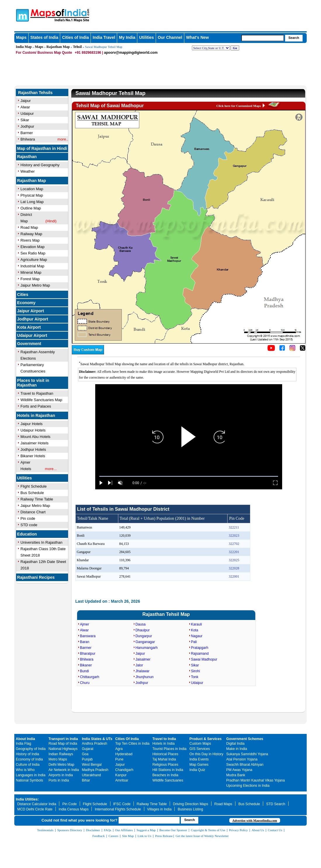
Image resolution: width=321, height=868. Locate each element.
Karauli (196, 624)
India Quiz (197, 770)
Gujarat (87, 749)
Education (27, 534)
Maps (39, 47)
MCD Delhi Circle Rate (35, 809)
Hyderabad (124, 754)
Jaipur (140, 654)
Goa (85, 754)
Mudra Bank (236, 775)
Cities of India (75, 37)
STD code (29, 525)
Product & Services (206, 739)
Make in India (237, 749)
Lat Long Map (32, 202)
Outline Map (31, 208)
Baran (85, 642)
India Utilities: (27, 799)
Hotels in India (164, 744)
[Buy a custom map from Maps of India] (88, 353)
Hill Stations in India (168, 770)
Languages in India (31, 775)
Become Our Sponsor (173, 830)
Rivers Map (30, 240)
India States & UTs (97, 739)
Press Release (164, 836)
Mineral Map (31, 272)
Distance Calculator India (37, 804)
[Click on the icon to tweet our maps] (303, 350)
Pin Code (69, 804)
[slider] (189, 476)
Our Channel (170, 37)
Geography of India (31, 749)
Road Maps (223, 804)
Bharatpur (88, 654)
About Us (258, 830)
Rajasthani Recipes (36, 577)
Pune (119, 759)
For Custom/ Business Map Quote (44, 53)
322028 (234, 568)
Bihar (86, 780)
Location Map (32, 189)
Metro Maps (58, 759)
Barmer (86, 648)
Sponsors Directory (70, 830)
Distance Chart (33, 512)
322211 (234, 527)
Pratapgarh (200, 648)
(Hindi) (51, 221)
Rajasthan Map (58, 47)
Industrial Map (32, 266)
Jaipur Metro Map (35, 285)
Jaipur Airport (31, 311)
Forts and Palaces (36, 406)
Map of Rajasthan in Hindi (42, 148)
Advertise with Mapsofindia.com (255, 820)
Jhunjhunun (145, 677)
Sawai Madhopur (204, 659)
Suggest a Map (146, 830)
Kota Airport (29, 327)
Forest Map (30, 279)
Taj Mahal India (164, 759)
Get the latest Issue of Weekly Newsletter (202, 836)
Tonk (195, 677)
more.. (63, 139)
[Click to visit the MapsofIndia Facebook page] (282, 350)
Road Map (29, 227)
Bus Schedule (32, 493)
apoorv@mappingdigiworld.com (131, 53)
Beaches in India (165, 775)
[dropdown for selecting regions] (211, 48)
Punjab (87, 759)
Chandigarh (124, 770)
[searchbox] (263, 38)
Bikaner (86, 665)
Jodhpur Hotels (33, 449)
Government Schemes (245, 739)
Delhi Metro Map (61, 765)
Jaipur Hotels (32, 424)
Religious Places (165, 765)
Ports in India (59, 780)
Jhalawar (143, 671)
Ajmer (85, 624)
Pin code (28, 518)
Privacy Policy (238, 830)
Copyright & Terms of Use (208, 830)
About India (25, 739)
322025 (234, 560)
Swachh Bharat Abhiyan (245, 765)
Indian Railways (61, 754)
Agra (119, 749)
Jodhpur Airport (33, 319)
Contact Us (275, 830)
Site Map (128, 836)
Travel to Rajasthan (37, 393)
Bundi (85, 671)
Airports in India (61, 775)
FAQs (107, 830)
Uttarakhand (91, 775)
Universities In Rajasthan (41, 542)
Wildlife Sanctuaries (168, 780)
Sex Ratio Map (33, 253)
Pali (194, 642)
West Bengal (92, 765)
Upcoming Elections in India (248, 786)
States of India (44, 37)
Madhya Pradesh (95, 770)
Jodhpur (142, 683)
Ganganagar (145, 642)
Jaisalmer (143, 659)
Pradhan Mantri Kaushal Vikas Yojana (256, 780)
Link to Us (144, 836)
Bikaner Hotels (33, 456)
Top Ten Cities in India (132, 744)
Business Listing (190, 809)
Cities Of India (127, 739)
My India (127, 37)
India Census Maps (74, 809)
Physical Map (32, 195)
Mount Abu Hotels (35, 437)
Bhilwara (87, 659)
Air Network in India (64, 770)
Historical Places (165, 754)
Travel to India (164, 739)
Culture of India (28, 765)
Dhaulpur (143, 630)
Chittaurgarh (90, 677)
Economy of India (29, 759)
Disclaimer (93, 830)
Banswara (88, 636)
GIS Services (200, 749)
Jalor (139, 665)
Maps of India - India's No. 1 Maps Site (43, 12)
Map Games (199, 765)
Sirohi (196, 671)
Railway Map (31, 234)
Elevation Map (32, 247)
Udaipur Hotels (33, 430)
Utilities (146, 37)
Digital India (236, 744)
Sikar (195, 665)
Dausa (141, 624)
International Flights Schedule (118, 809)
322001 (234, 576)
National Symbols (29, 780)
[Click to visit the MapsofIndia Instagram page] (292, 350)
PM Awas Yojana (239, 770)
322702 (234, 544)
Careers (113, 836)
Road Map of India (63, 744)
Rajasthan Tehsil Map (166, 614)
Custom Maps (200, 744)
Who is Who (25, 770)
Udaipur (197, 683)
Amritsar (122, 780)
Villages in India (159, 809)
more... (51, 469)
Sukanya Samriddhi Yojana (247, 754)
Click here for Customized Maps (239, 106)
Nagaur (197, 636)
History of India (27, 754)
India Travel (104, 37)
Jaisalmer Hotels (34, 443)
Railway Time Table (37, 499)
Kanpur (121, 775)
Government (29, 344)
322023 (234, 536)
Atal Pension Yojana (242, 759)
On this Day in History (207, 754)
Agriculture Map (34, 260)
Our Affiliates (124, 830)
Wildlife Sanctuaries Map (41, 400)
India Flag (24, 744)
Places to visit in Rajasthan (33, 383)
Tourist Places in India (170, 749)
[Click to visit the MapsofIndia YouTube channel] (271, 350)
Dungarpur (144, 636)
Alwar (84, 630)
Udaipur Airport (32, 335)
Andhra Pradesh (94, 744)
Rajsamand (200, 654)
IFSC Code (122, 804)
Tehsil (77, 47)
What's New (197, 37)
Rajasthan (27, 157)
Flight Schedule (34, 486)
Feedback (98, 836)
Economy (26, 303)
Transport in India (63, 739)
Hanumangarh (147, 648)
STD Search (276, 804)
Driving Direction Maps (191, 804)
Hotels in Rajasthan (36, 415)
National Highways (63, 749)
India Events (199, 759)
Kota (195, 630)
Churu (85, 683)
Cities (23, 294)
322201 (234, 552)
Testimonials (45, 830)
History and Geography (40, 165)
